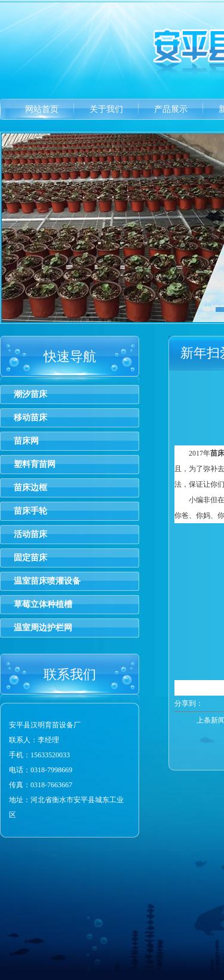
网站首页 (42, 109)
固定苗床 (30, 558)
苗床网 (26, 441)
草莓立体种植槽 (43, 604)
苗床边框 (30, 488)
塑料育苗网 (35, 464)
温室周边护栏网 (43, 628)
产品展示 (171, 109)
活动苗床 (30, 534)
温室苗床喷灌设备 (47, 581)
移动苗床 (30, 418)
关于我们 (106, 109)
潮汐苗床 (30, 394)
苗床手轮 (30, 511)
